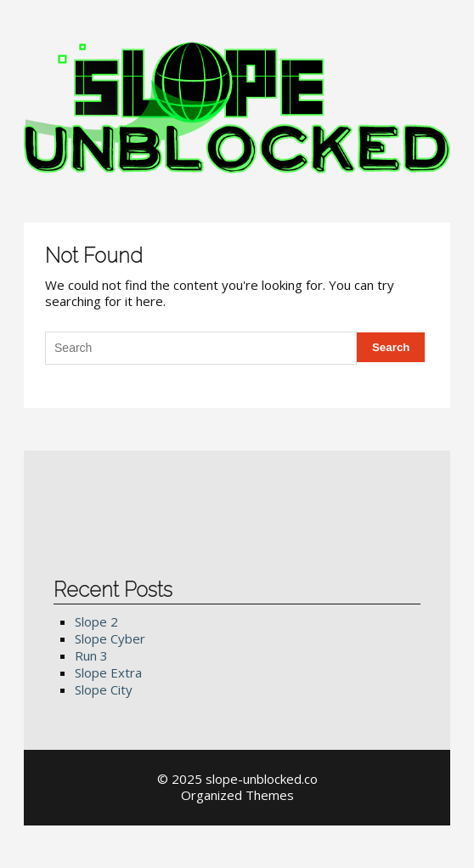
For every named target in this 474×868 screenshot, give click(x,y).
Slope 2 (96, 621)
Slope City (104, 689)
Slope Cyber (110, 638)
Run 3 (91, 655)
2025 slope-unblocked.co (245, 779)
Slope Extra (108, 672)
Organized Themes (237, 795)
